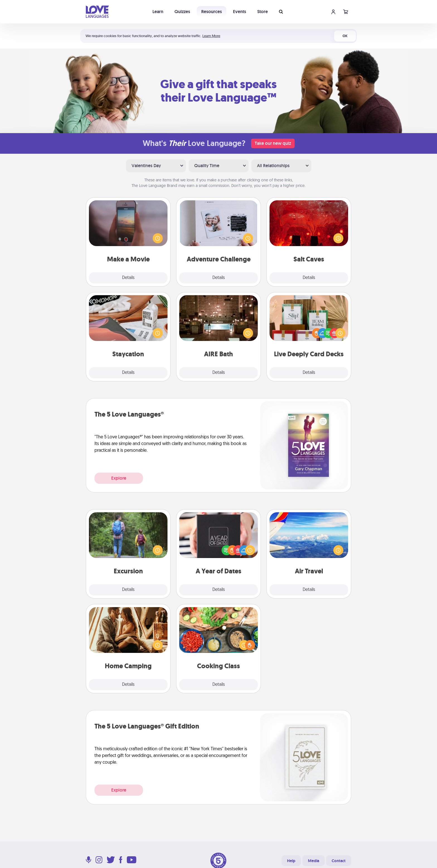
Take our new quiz (273, 143)
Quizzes (182, 12)
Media (314, 861)
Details (128, 278)
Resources (212, 12)
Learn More (211, 36)
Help (291, 861)
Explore (119, 478)
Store (263, 12)
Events (240, 12)
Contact (339, 861)
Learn (158, 12)
